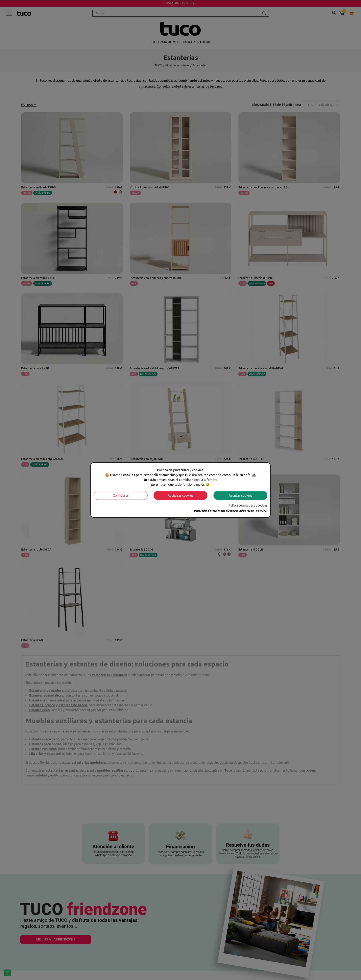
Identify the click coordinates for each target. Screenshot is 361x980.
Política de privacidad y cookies (248, 505)
